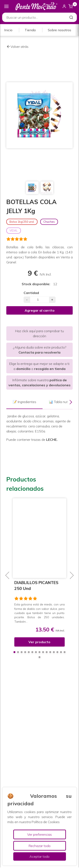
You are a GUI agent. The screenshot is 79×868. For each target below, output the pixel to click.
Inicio (8, 30)
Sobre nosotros (60, 30)
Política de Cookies (46, 822)
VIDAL (14, 230)
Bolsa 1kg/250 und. (22, 222)
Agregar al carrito (40, 310)
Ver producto (40, 642)
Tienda (30, 30)
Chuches (49, 222)
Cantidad (31, 293)
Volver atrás (17, 47)
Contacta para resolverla (39, 352)
